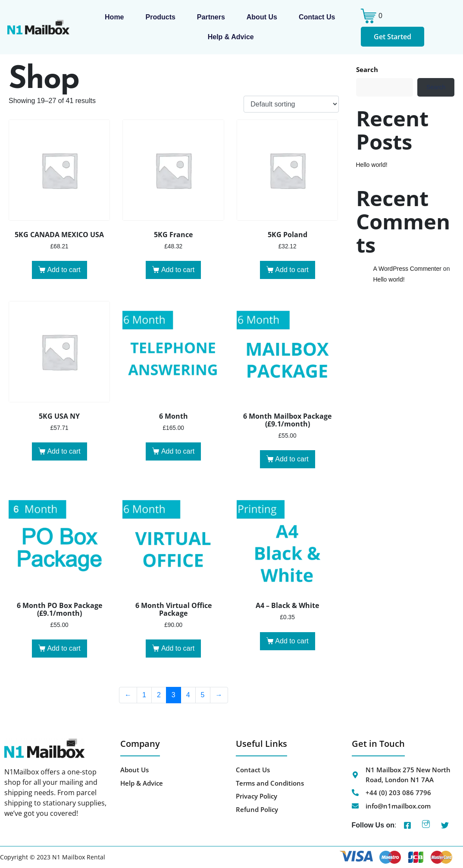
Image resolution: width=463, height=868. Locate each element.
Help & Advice (231, 37)
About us (262, 17)
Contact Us (317, 17)
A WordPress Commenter (407, 269)
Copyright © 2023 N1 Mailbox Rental (53, 857)
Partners (211, 17)
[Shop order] (291, 104)
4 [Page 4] (188, 695)
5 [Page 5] (203, 695)
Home (114, 17)
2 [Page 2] (159, 695)
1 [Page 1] (144, 695)
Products (161, 17)
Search (367, 69)
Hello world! (372, 165)
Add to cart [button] (64, 270)
